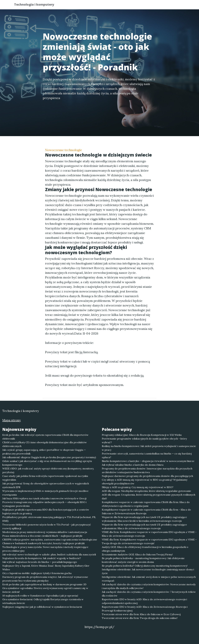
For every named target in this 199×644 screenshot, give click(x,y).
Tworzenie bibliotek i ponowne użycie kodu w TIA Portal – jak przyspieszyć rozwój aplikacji (47, 526)
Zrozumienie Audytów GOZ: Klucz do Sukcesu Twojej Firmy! (137, 554)
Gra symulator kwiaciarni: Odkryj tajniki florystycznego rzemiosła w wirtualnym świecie (43, 601)
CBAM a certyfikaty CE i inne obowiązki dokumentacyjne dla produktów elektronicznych (45, 444)
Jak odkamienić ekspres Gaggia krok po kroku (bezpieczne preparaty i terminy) (49, 457)
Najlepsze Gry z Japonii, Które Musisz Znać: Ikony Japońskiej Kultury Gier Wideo (46, 568)
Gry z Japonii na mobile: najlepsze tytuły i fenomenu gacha (37, 573)
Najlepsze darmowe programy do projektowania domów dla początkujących (147, 476)
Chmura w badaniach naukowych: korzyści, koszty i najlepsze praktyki (43, 543)
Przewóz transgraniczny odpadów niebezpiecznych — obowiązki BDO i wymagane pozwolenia (44, 504)
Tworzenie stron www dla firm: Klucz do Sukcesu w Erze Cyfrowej (141, 614)
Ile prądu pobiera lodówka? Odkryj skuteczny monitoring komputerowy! (145, 566)
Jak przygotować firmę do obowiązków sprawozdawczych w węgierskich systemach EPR (46, 485)
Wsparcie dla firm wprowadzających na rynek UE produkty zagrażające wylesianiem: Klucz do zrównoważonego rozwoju (144, 526)
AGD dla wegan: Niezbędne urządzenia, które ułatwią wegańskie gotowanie (146, 491)
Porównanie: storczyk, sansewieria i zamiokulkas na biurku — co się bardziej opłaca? (147, 455)
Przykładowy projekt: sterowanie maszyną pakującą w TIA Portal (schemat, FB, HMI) (49, 519)
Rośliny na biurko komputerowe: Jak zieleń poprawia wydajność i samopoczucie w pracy (149, 448)
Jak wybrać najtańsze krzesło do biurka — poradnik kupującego (40, 562)
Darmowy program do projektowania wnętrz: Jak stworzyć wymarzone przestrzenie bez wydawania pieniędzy (45, 579)
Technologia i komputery (36, 5)
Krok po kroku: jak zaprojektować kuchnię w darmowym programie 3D (44, 584)
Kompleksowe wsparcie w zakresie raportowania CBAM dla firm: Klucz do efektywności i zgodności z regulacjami (146, 504)
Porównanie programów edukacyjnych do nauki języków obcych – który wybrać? (144, 440)
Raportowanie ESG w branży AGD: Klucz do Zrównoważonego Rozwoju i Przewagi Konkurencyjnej (145, 609)
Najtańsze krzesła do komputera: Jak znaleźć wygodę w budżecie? (42, 558)
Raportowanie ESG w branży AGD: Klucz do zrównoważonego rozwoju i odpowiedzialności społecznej (144, 601)
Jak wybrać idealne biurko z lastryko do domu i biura (133, 465)
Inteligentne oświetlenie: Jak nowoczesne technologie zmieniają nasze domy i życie (148, 571)
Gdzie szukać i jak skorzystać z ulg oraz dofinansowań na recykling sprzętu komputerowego (47, 463)
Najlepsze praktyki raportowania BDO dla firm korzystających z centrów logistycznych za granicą (46, 511)
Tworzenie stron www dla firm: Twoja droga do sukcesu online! (140, 618)
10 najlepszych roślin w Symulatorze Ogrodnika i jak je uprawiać (40, 596)
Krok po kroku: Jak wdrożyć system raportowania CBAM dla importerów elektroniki (45, 437)
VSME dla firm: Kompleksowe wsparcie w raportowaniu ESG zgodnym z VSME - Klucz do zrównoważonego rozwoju (149, 534)
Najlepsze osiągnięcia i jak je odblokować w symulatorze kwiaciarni (42, 607)
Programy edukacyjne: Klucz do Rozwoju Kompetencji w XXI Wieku (142, 435)
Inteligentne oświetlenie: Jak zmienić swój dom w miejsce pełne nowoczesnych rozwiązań (149, 579)
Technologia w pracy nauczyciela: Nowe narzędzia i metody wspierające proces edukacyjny (45, 549)
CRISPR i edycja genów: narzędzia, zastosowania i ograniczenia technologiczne (50, 539)
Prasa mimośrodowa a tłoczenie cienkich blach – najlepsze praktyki (42, 536)
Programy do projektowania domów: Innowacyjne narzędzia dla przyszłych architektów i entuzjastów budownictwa (147, 470)
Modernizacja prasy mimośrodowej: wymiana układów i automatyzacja (45, 532)
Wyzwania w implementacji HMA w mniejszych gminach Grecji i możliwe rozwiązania (45, 493)
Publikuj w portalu (137, 6)
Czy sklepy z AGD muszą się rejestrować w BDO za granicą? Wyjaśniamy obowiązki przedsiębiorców (145, 482)
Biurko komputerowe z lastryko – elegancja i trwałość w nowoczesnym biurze (148, 461)
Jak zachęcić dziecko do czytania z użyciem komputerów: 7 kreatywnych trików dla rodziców (149, 594)
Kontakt (177, 6)
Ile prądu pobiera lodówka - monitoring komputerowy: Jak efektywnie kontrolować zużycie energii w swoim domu (143, 560)
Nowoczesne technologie (64, 150)
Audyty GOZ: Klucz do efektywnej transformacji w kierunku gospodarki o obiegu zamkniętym (145, 549)
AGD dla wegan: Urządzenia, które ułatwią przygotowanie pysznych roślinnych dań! (149, 497)
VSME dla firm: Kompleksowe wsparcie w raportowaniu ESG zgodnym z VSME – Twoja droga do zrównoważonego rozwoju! (149, 541)
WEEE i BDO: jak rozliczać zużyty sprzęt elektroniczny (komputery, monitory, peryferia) (48, 470)
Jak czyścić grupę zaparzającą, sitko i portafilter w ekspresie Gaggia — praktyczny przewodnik (44, 452)
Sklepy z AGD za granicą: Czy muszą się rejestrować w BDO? (138, 487)
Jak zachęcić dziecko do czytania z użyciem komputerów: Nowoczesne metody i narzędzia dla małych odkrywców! (149, 586)
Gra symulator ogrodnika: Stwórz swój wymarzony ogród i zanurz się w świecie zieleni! (45, 590)
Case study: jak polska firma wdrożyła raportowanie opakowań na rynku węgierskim (45, 478)
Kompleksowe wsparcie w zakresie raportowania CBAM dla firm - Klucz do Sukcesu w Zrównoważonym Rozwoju (146, 511)
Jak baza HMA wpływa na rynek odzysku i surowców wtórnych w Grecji (44, 498)
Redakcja (160, 6)
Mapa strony (12, 420)
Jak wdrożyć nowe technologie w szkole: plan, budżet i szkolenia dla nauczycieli (49, 554)
